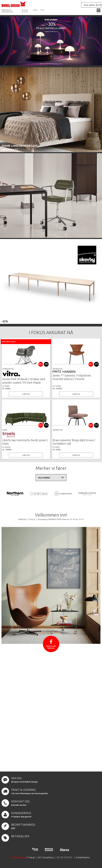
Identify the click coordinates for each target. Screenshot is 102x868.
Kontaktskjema (83, 857)
